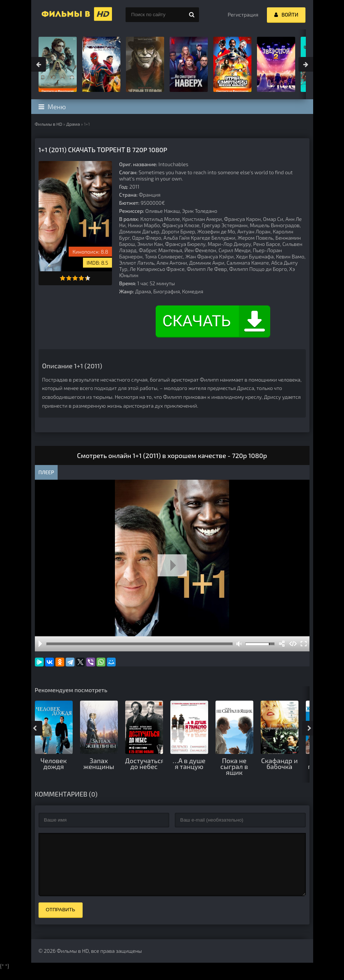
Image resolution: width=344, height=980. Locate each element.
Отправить (61, 921)
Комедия (193, 291)
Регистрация (243, 15)
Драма (73, 124)
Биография (167, 291)
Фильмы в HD (49, 124)
